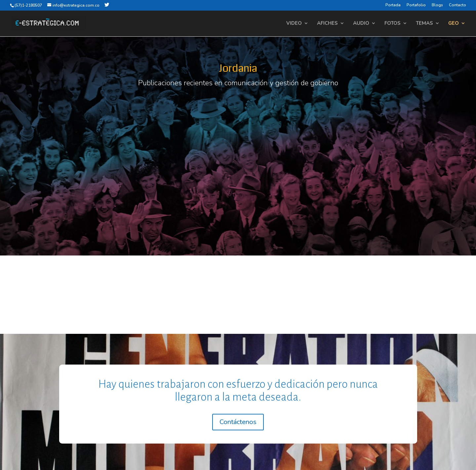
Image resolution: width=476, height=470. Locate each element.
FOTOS (393, 24)
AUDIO (361, 24)
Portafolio (416, 5)
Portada (393, 5)
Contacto (457, 5)
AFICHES (327, 24)
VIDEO (294, 24)
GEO (454, 24)
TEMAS (424, 24)
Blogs (437, 5)
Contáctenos (238, 422)
